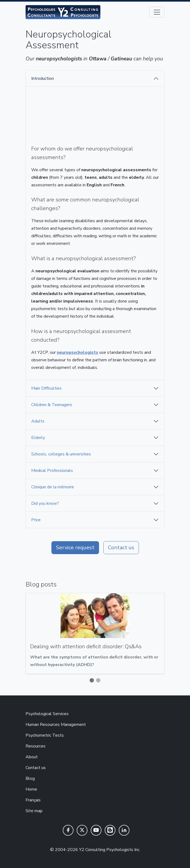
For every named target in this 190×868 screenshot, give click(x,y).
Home (31, 789)
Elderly (38, 438)
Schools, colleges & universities (61, 454)
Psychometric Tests (45, 735)
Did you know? (45, 503)
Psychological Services (47, 714)
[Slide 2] (98, 680)
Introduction (43, 78)
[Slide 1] (92, 680)
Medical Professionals (52, 471)
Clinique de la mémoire (53, 487)
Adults (38, 421)
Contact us (121, 548)
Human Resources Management (56, 725)
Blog (30, 778)
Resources (36, 746)
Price (36, 520)
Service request (75, 548)
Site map (34, 811)
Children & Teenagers (52, 405)
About (32, 757)
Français (33, 800)
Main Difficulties (46, 388)
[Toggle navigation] (157, 12)
